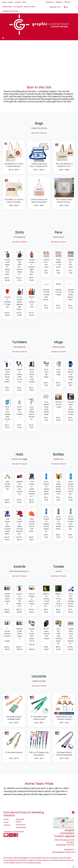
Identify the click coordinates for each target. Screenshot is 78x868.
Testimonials (7, 7)
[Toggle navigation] (3, 38)
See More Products (39, 133)
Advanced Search (20, 821)
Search (50, 2)
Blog (24, 2)
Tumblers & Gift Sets (10, 11)
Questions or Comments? (14, 832)
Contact (18, 2)
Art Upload (18, 7)
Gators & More (29, 7)
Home (4, 2)
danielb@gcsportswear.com (64, 852)
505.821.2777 (69, 850)
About (11, 2)
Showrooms (21, 825)
